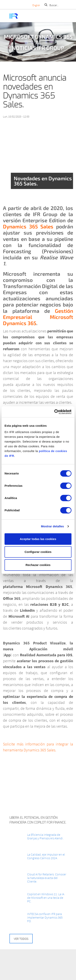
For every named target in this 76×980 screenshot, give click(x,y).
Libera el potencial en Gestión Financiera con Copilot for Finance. (38, 820)
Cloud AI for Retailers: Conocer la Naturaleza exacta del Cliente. (47, 878)
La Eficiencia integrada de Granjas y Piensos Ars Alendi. (45, 836)
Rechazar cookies (38, 565)
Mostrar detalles (52, 526)
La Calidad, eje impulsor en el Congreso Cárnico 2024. (46, 856)
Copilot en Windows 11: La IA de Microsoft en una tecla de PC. (46, 898)
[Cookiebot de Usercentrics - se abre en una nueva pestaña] (55, 412)
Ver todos (21, 939)
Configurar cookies (38, 552)
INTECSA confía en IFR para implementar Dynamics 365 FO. (45, 917)
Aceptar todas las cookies (38, 539)
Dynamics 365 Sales (30, 226)
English (36, 5)
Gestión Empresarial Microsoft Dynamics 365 (38, 317)
